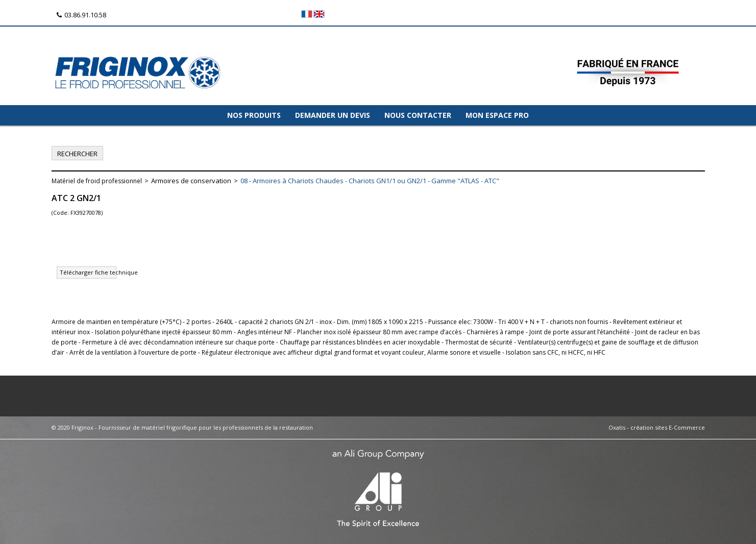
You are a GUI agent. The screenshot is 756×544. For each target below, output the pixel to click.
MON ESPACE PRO (497, 115)
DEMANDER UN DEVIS (333, 115)
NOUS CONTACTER (418, 115)
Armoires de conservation (191, 181)
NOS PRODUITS (254, 115)
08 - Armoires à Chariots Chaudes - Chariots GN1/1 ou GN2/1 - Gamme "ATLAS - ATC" (370, 181)
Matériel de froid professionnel (97, 181)
